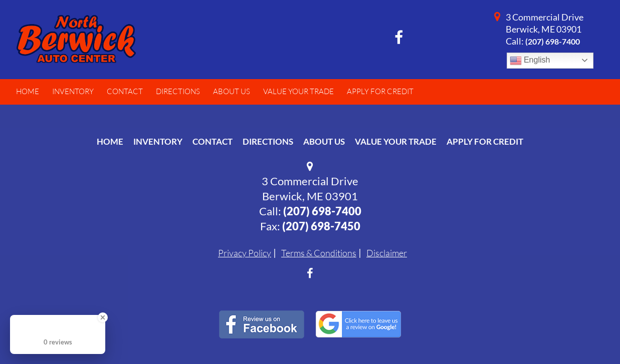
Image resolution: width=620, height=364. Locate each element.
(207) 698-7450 (321, 226)
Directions (268, 141)
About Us (324, 141)
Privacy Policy (245, 253)
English (530, 61)
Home (110, 141)
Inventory (158, 141)
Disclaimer (387, 253)
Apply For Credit (485, 141)
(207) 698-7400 (553, 41)
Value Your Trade (396, 141)
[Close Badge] (103, 317)
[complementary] (590, 334)
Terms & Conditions (319, 253)
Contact (213, 141)
